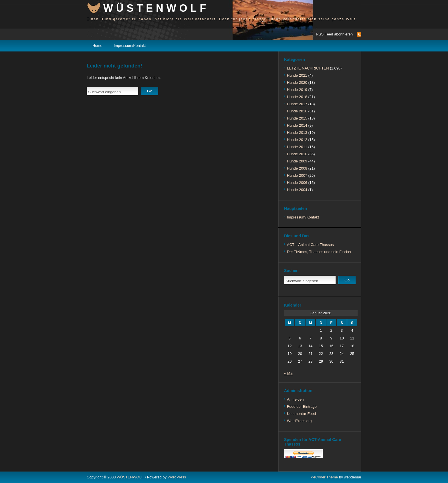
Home (97, 46)
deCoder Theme (325, 477)
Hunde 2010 (297, 154)
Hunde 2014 (297, 125)
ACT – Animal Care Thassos (310, 245)
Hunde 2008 (297, 168)
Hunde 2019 (297, 90)
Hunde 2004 (297, 190)
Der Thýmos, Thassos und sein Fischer (319, 252)
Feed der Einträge (302, 407)
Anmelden (295, 399)
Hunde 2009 (297, 161)
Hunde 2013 (297, 133)
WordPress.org (299, 421)
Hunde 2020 (297, 83)
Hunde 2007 (297, 175)
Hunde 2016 (297, 111)
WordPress (177, 477)
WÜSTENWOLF (156, 8)
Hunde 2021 (297, 75)
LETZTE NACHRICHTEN (308, 68)
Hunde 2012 (297, 140)
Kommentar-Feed (301, 414)
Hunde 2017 (297, 104)
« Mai (289, 373)
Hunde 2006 (297, 183)
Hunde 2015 (297, 118)
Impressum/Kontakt (130, 46)
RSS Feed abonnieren (334, 34)
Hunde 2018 (297, 97)
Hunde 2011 (297, 147)
